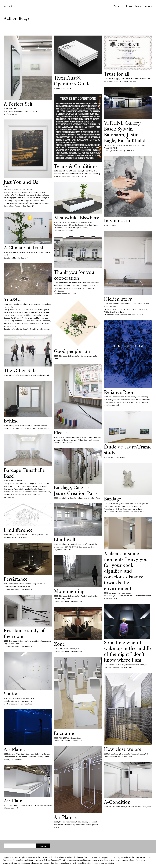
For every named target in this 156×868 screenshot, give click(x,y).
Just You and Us (21, 182)
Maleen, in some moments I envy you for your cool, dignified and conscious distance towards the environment (126, 571)
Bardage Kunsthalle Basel (24, 473)
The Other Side (20, 371)
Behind (11, 421)
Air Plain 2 (65, 818)
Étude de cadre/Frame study (128, 450)
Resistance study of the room (24, 634)
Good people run (72, 352)
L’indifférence (18, 530)
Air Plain (13, 801)
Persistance (16, 579)
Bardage (113, 499)
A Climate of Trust (24, 248)
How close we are (123, 749)
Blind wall (64, 540)
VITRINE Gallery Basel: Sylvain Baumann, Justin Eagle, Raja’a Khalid (125, 132)
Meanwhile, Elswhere (77, 218)
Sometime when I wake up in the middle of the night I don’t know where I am (128, 652)
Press (129, 7)
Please (60, 433)
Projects (118, 7)
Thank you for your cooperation (75, 275)
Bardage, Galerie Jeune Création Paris (76, 491)
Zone (59, 644)
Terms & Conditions (76, 167)
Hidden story (118, 299)
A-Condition (117, 802)
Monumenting (69, 592)
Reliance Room (120, 393)
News (139, 7)
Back (10, 6)
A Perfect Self (18, 104)
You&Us (13, 300)
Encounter (65, 734)
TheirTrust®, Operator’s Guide (72, 81)
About (149, 7)
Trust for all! (117, 74)
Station (11, 694)
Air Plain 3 (15, 750)
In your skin (117, 221)
